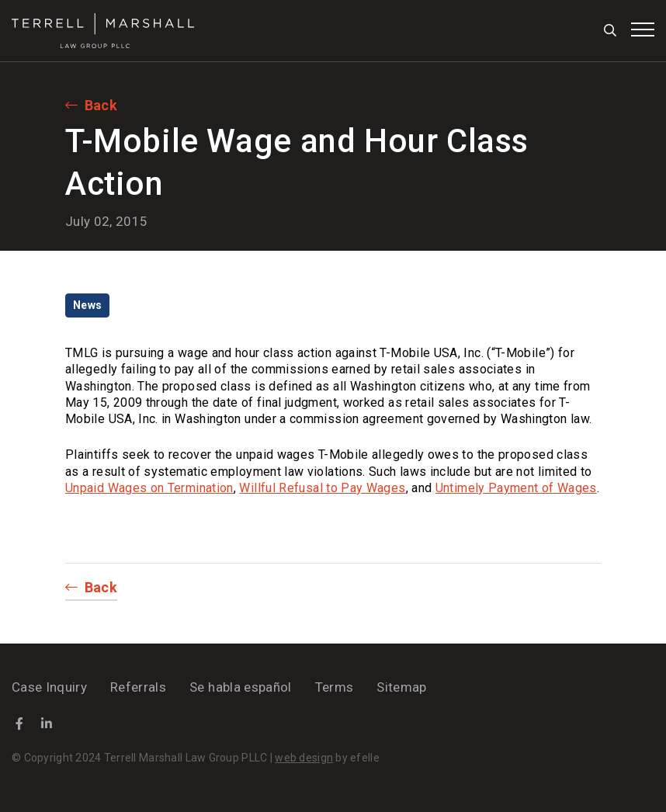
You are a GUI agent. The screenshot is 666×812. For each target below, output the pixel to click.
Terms (335, 687)
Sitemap (401, 687)
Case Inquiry (49, 687)
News (87, 305)
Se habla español (240, 687)
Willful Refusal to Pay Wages (322, 488)
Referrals (138, 687)
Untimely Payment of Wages (516, 488)
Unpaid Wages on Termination (149, 488)
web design (304, 758)
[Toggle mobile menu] (643, 29)
